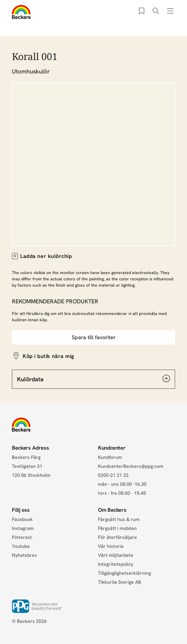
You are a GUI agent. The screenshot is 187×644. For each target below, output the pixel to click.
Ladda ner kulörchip (46, 256)
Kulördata (93, 379)
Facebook (22, 519)
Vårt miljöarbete (116, 555)
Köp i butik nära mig (48, 356)
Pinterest (22, 537)
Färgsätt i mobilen (117, 528)
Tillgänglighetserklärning (124, 573)
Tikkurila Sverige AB (120, 582)
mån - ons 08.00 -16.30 (122, 484)
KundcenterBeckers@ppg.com (132, 466)
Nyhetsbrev (24, 555)
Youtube (21, 546)
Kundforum (110, 457)
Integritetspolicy (116, 564)
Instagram (23, 528)
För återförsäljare (117, 537)
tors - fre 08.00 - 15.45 (122, 493)
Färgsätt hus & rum (119, 519)
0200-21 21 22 (113, 475)
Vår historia (111, 546)
